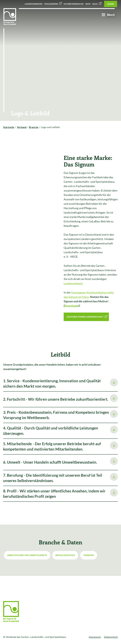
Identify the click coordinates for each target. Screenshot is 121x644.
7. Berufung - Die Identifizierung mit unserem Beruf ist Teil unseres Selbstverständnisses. (53, 478)
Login (111, 4)
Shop (88, 4)
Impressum (95, 637)
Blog (95, 4)
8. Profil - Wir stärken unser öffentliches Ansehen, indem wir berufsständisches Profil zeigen (54, 494)
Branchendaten (65, 555)
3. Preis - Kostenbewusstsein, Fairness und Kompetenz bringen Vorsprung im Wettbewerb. (56, 415)
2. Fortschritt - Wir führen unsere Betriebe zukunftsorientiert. (56, 399)
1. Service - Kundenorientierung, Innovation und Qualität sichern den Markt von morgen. (52, 383)
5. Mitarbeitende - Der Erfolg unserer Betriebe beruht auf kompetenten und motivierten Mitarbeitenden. (52, 446)
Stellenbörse (51, 4)
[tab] (60, 384)
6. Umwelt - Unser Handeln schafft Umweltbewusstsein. (50, 462)
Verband (89, 555)
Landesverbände (34, 4)
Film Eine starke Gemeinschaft (85, 317)
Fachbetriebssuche (74, 4)
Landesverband (73, 283)
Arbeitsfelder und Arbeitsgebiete (27, 555)
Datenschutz (111, 637)
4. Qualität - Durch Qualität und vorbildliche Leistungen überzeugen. (51, 431)
